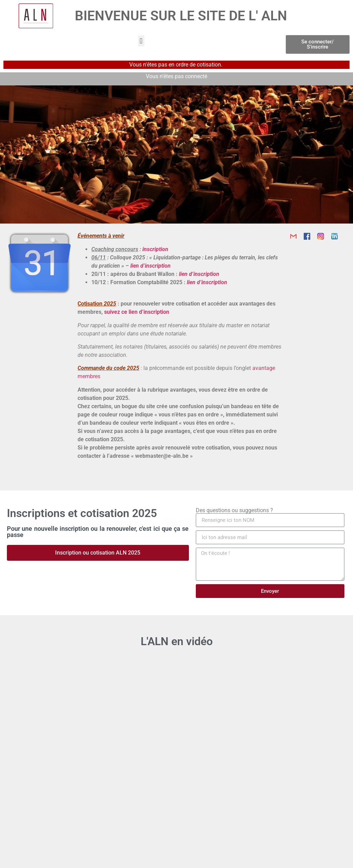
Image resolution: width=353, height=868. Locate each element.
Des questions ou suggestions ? (234, 510)
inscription (155, 249)
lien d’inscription (150, 266)
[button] (141, 41)
